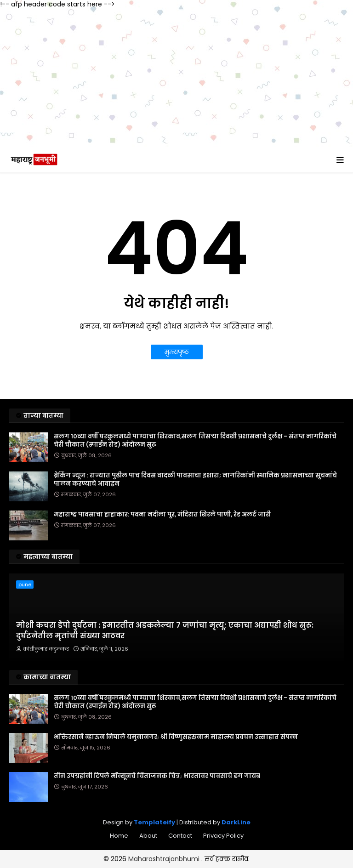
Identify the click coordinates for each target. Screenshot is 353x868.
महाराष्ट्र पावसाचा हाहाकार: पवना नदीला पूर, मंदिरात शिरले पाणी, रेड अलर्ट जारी (162, 515)
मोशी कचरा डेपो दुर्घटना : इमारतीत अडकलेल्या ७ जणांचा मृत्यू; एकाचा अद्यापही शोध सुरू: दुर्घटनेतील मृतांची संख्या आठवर (165, 630)
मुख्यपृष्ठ (177, 352)
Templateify (154, 822)
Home (119, 836)
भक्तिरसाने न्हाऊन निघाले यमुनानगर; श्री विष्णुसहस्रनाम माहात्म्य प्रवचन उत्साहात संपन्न (176, 737)
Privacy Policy (223, 836)
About (148, 836)
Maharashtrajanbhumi (165, 859)
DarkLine (236, 822)
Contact (180, 836)
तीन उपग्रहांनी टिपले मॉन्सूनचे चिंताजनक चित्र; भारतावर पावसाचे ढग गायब (157, 776)
